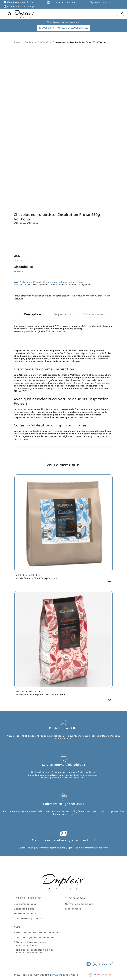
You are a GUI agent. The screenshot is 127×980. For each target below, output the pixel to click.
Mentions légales (25, 913)
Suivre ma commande (79, 904)
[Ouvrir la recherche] (10, 14)
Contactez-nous (24, 909)
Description (32, 314)
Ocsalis (58, 975)
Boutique (29, 42)
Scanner (106, 964)
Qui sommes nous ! (26, 904)
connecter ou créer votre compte (62, 297)
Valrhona (19, 223)
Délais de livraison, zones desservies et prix (31, 943)
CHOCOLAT (43, 42)
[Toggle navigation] (5, 14)
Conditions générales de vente (34, 937)
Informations (93, 314)
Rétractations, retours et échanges (37, 932)
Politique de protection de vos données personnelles (34, 951)
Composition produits (28, 918)
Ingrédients (62, 314)
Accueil (17, 42)
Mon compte (73, 909)
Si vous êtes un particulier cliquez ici (64, 28)
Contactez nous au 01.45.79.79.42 (103, 2)
